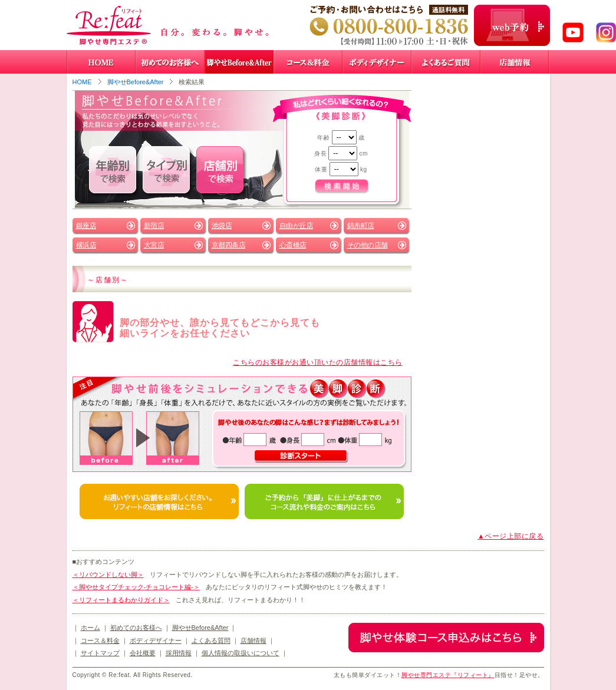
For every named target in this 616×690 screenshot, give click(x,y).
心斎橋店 (293, 245)
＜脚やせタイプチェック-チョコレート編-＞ (136, 587)
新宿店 (154, 226)
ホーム (90, 628)
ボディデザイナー (156, 641)
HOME (82, 82)
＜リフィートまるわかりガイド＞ (121, 600)
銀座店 (86, 226)
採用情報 (179, 653)
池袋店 (222, 226)
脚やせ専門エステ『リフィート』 (448, 675)
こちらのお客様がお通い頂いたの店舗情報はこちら (318, 362)
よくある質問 (211, 641)
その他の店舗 (368, 245)
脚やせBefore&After (136, 82)
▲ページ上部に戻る (510, 536)
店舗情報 (253, 641)
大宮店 (154, 245)
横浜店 (86, 245)
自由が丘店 (297, 226)
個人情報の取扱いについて (241, 653)
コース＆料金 (100, 641)
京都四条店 (229, 245)
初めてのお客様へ (136, 628)
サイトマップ (100, 653)
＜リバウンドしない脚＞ (108, 575)
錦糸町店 (361, 226)
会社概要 (143, 653)
